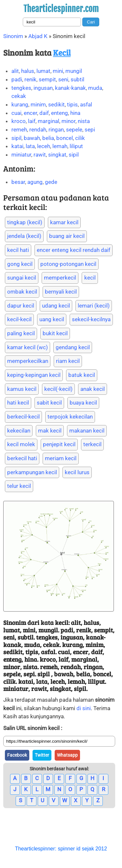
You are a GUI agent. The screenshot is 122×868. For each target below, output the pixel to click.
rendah (38, 130)
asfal (86, 104)
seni (63, 79)
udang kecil (56, 306)
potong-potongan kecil (68, 264)
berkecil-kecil (23, 417)
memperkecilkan (28, 361)
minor (68, 121)
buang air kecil (67, 236)
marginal (48, 121)
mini (58, 71)
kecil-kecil (19, 319)
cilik (80, 138)
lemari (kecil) (94, 306)
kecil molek (21, 444)
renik (30, 79)
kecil (90, 278)
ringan (56, 130)
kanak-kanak (70, 88)
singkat (57, 155)
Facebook (17, 755)
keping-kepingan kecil (34, 375)
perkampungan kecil (32, 472)
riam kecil (68, 361)
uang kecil (52, 319)
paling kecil (21, 333)
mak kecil (50, 431)
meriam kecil (61, 458)
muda (95, 88)
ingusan (43, 88)
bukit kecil (55, 333)
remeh (19, 130)
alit (15, 71)
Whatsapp (67, 755)
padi (17, 79)
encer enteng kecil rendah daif (74, 250)
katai (17, 146)
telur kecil (19, 486)
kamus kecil (22, 389)
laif (32, 121)
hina (75, 113)
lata (30, 146)
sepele (74, 130)
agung (35, 182)
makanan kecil (87, 431)
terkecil (92, 444)
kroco (19, 121)
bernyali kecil (61, 292)
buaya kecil (83, 403)
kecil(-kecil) (58, 389)
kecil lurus (77, 472)
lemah (60, 146)
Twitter (42, 755)
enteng (60, 113)
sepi (90, 130)
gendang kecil (73, 347)
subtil (77, 79)
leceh (44, 146)
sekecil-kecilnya (91, 319)
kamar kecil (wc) (27, 347)
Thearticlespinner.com (61, 9)
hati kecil (18, 403)
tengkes (21, 88)
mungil (74, 71)
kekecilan (19, 431)
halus (28, 71)
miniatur (21, 155)
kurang (20, 104)
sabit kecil (49, 403)
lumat (43, 71)
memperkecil (60, 278)
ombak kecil (22, 292)
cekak (19, 96)
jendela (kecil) (24, 236)
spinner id (69, 849)
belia (48, 138)
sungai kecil (22, 278)
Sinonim (13, 36)
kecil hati (18, 250)
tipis (72, 104)
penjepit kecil (59, 444)
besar (18, 182)
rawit (40, 155)
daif (44, 113)
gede (51, 182)
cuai (16, 113)
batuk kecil (82, 375)
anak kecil (93, 389)
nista (84, 121)
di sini (84, 708)
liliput (76, 146)
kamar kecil (64, 222)
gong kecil (20, 264)
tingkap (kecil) (25, 222)
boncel (65, 138)
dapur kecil (21, 306)
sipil (16, 138)
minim (38, 104)
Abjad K (38, 36)
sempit (47, 79)
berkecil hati (22, 458)
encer (30, 113)
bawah (32, 138)
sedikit (56, 104)
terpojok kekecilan (70, 417)
